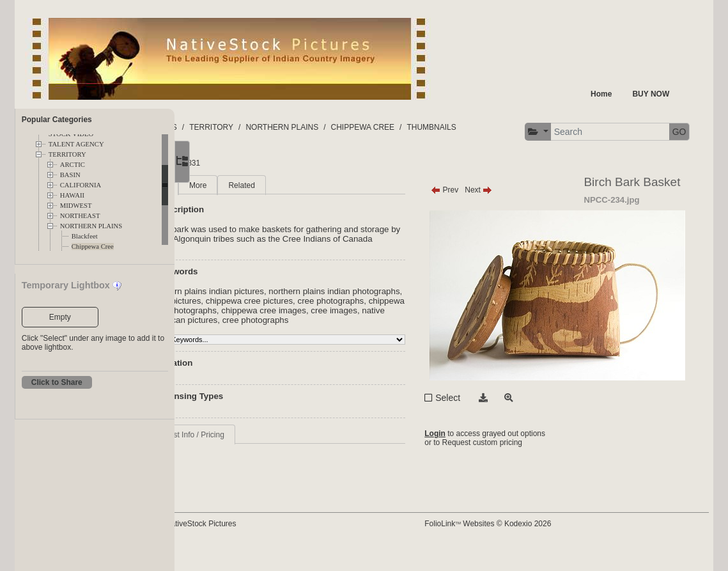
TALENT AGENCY (76, 144)
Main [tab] (235, 196)
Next (514, 200)
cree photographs (259, 330)
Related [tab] (317, 196)
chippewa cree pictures (377, 321)
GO (360, 166)
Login (471, 446)
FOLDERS (235, 127)
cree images (339, 340)
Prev (480, 200)
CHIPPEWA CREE (438, 127)
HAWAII (72, 195)
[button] (220, 167)
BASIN (70, 175)
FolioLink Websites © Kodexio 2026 (523, 544)
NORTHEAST (80, 216)
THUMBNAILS (507, 127)
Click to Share (57, 382)
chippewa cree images (269, 340)
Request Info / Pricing (264, 464)
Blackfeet (85, 236)
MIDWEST (76, 206)
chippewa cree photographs (350, 330)
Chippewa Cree (93, 246)
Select (484, 408)
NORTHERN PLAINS (91, 226)
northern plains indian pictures (283, 311)
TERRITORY (67, 154)
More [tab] (274, 196)
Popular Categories (57, 120)
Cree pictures (303, 321)
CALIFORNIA (81, 185)
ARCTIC (73, 165)
